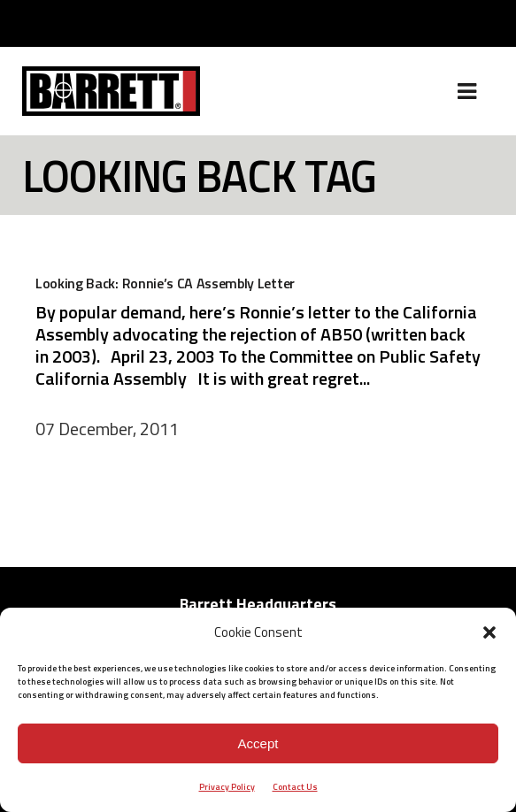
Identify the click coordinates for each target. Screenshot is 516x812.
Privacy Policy (227, 787)
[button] (489, 632)
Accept (258, 743)
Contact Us (295, 787)
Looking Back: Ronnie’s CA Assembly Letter (165, 283)
